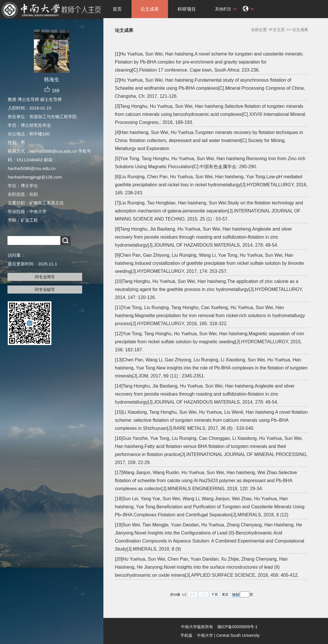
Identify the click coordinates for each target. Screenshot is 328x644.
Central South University (238, 635)
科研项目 (187, 9)
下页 (215, 595)
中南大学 (205, 635)
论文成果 (150, 9)
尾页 (225, 595)
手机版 (186, 635)
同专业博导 (45, 277)
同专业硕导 (45, 290)
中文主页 (277, 30)
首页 (117, 9)
